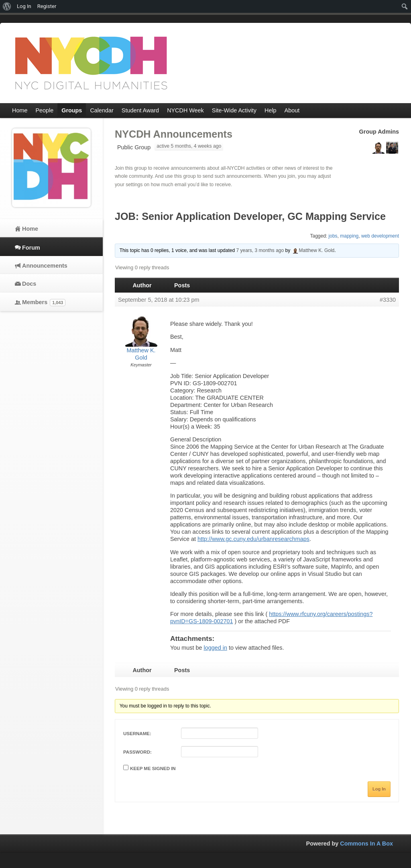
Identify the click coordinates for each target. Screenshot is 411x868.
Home (30, 229)
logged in (215, 648)
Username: (137, 734)
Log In (379, 789)
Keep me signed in (153, 768)
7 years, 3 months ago (260, 250)
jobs (333, 236)
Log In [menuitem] (24, 6)
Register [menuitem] (47, 6)
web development (380, 236)
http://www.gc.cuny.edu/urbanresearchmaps (253, 539)
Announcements (45, 266)
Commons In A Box (366, 844)
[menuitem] (7, 6)
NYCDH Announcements (174, 134)
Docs (29, 284)
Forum (31, 248)
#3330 (388, 300)
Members (44, 303)
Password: (137, 752)
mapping (349, 236)
